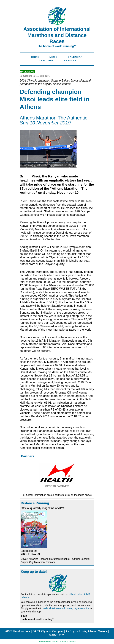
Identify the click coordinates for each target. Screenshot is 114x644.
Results (70, 61)
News (54, 57)
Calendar (75, 57)
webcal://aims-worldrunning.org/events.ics (66, 608)
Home (35, 57)
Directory (46, 61)
